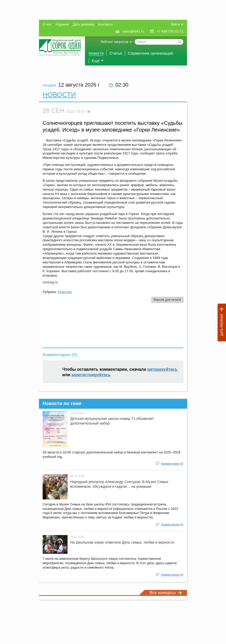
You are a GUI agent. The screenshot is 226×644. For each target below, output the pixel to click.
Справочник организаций (150, 53)
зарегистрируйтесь (91, 375)
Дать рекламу (221, 323)
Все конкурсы (166, 593)
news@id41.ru (133, 31)
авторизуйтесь (162, 369)
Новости (96, 53)
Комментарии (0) (172, 464)
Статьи (116, 53)
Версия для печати (167, 300)
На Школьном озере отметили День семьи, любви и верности (122, 542)
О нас (47, 24)
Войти (175, 24)
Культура (65, 292)
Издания (62, 24)
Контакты (105, 24)
